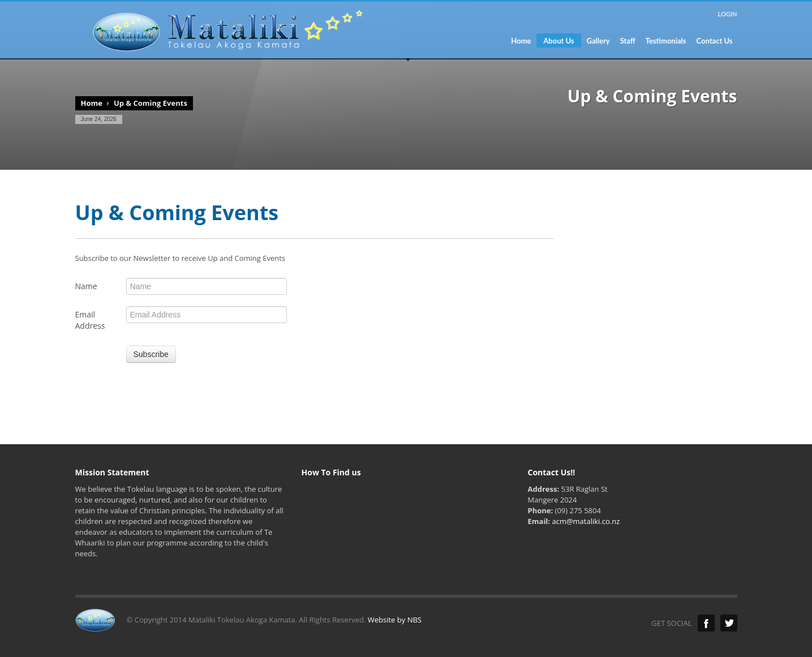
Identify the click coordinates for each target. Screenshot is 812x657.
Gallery (598, 41)
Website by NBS (395, 620)
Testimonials (666, 41)
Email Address (90, 320)
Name (86, 286)
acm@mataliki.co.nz (586, 521)
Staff (628, 41)
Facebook (706, 623)
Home (521, 41)
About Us (558, 41)
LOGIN (727, 14)
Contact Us (715, 41)
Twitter (729, 623)
